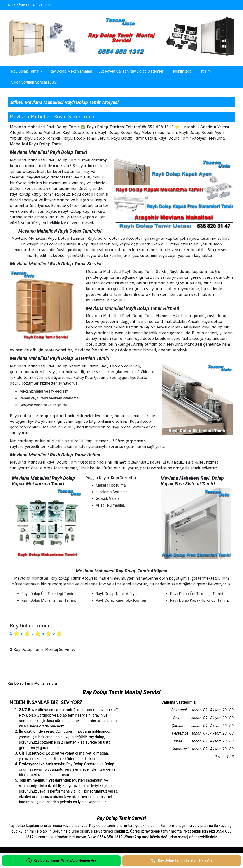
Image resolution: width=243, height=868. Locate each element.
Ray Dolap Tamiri (25, 71)
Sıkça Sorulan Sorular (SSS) (34, 82)
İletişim (205, 71)
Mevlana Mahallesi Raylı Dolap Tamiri (53, 117)
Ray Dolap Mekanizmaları (71, 71)
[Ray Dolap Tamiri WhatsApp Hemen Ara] (61, 861)
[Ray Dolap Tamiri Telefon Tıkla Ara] (182, 861)
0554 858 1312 (39, 5)
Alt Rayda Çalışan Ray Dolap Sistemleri (132, 71)
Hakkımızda (181, 71)
